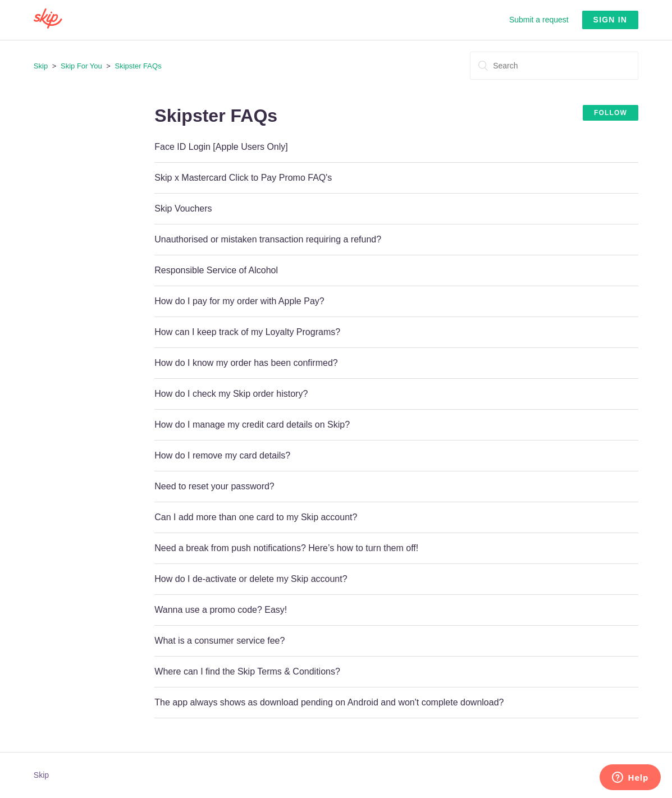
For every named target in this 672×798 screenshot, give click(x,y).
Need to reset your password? (214, 486)
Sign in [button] (611, 20)
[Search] (554, 66)
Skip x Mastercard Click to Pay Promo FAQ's (243, 178)
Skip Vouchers (183, 208)
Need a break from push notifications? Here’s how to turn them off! (286, 548)
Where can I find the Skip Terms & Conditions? (247, 671)
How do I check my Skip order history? (231, 394)
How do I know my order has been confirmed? (246, 363)
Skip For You (81, 66)
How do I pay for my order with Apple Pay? (239, 301)
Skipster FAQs (138, 66)
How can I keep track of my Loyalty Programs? (247, 332)
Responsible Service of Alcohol (216, 270)
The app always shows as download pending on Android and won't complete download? (329, 702)
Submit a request (539, 20)
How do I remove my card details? (222, 455)
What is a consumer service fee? (220, 641)
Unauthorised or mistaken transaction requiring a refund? (268, 239)
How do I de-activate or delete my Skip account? (251, 579)
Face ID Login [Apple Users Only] (221, 147)
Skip (41, 66)
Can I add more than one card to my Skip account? (256, 517)
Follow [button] (611, 113)
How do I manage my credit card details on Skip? (252, 425)
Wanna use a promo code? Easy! (221, 610)
